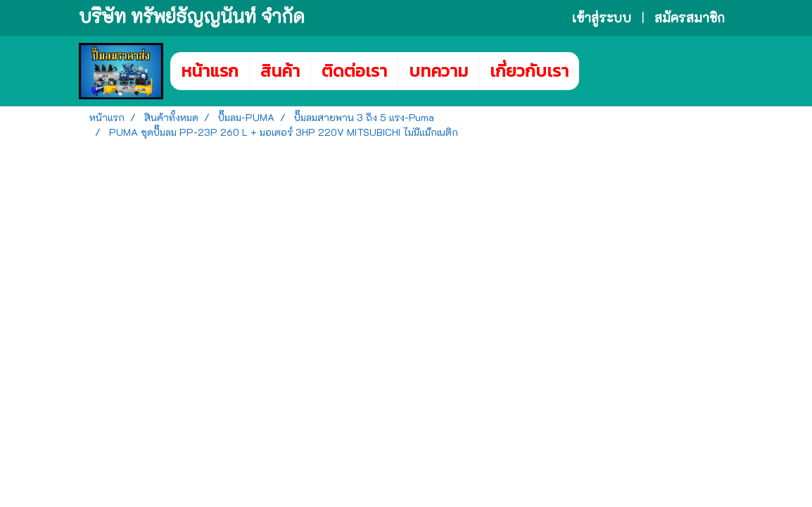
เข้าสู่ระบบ (602, 18)
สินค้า (280, 71)
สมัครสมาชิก (690, 18)
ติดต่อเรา (354, 71)
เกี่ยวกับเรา (529, 71)
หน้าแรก (210, 71)
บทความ (438, 71)
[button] (600, 71)
